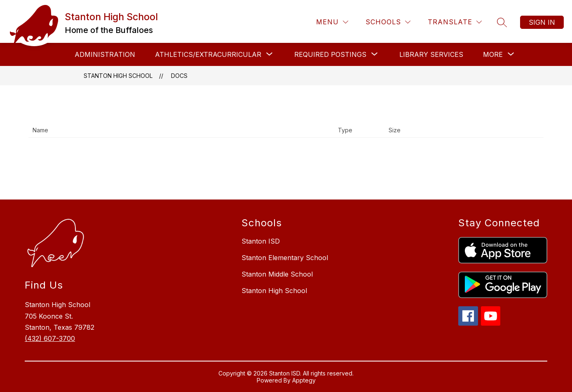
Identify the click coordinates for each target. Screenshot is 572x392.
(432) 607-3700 (50, 338)
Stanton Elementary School (285, 258)
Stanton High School (118, 76)
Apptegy (304, 380)
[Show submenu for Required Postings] (330, 54)
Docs (179, 76)
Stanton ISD (261, 241)
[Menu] (332, 22)
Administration (105, 54)
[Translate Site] (455, 22)
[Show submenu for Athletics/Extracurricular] (208, 54)
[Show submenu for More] (493, 54)
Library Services (431, 54)
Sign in (542, 22)
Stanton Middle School (277, 274)
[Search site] (502, 22)
